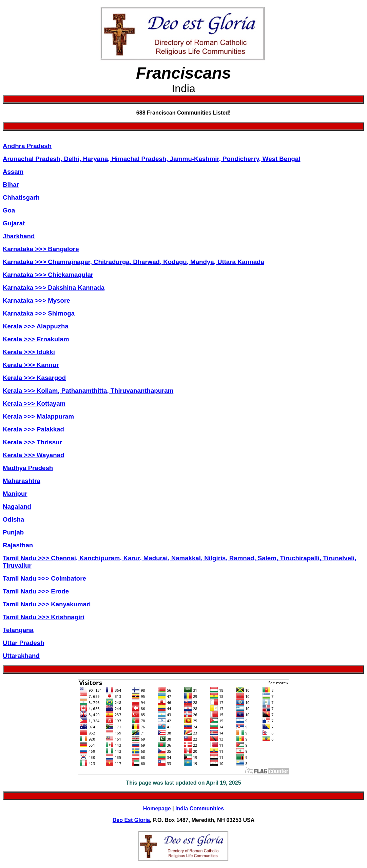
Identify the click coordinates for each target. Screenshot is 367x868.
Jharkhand (19, 236)
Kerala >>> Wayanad (33, 455)
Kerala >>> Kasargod (34, 378)
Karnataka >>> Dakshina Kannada (54, 288)
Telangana (18, 630)
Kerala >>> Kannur (31, 365)
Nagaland (17, 507)
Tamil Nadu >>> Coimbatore (44, 578)
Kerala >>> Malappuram (38, 416)
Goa (9, 210)
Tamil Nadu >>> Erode (36, 591)
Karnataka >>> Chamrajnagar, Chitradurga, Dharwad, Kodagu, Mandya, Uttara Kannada (133, 262)
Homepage (158, 809)
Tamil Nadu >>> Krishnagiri (44, 617)
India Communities (200, 809)
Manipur (15, 494)
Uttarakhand (21, 656)
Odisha (13, 519)
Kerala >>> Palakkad (33, 429)
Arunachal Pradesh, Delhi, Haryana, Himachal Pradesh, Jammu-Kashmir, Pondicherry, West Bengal (152, 159)
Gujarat (14, 223)
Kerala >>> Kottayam (34, 403)
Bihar (11, 185)
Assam (13, 172)
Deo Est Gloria (131, 820)
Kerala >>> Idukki (29, 352)
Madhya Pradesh (28, 468)
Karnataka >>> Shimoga (39, 313)
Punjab (13, 532)
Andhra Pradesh (27, 146)
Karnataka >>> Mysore (36, 300)
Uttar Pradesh (23, 643)
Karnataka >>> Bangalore (41, 249)
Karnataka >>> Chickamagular (48, 275)
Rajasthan (18, 545)
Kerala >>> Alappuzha (36, 326)
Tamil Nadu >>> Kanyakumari (47, 604)
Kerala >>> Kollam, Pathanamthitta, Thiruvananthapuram (88, 391)
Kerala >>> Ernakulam (36, 339)
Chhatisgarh (21, 197)
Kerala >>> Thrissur (32, 442)
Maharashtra (22, 481)
